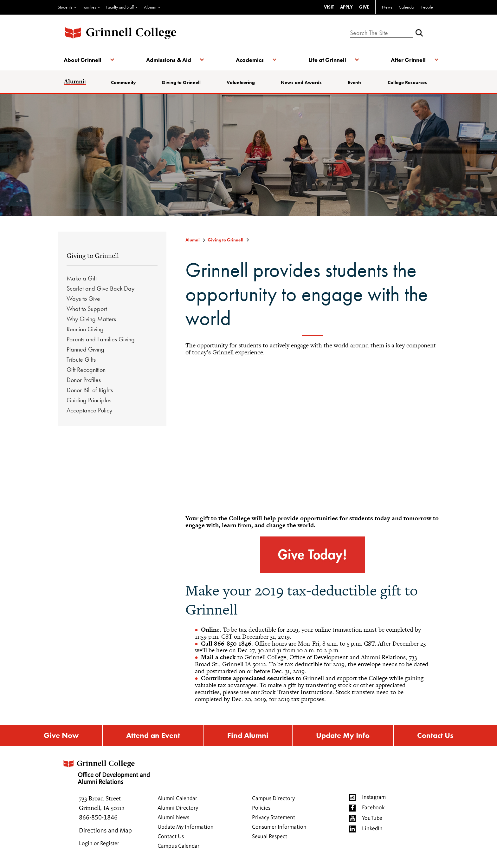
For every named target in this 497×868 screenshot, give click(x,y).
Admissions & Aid (169, 60)
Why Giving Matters (91, 319)
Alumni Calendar (177, 799)
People (427, 7)
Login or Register (99, 844)
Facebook (373, 808)
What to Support (87, 309)
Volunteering (241, 82)
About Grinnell (83, 60)
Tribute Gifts (81, 359)
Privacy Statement (274, 818)
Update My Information (186, 827)
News (387, 7)
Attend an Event (153, 736)
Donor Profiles (84, 380)
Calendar (407, 7)
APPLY (346, 7)
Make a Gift (82, 278)
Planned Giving (85, 349)
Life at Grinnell (327, 60)
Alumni (150, 7)
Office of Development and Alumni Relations (107, 771)
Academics (250, 60)
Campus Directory (273, 799)
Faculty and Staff (120, 7)
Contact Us (435, 736)
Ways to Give (83, 299)
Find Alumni (248, 736)
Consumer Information (279, 827)
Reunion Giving (85, 329)
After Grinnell (408, 60)
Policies (261, 808)
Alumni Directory (178, 808)
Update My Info (343, 736)
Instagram (374, 798)
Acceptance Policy (89, 410)
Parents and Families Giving (101, 339)
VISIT (329, 7)
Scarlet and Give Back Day (100, 288)
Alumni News (173, 818)
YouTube (372, 819)
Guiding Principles (89, 400)
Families (89, 7)
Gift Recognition (86, 370)
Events (355, 82)
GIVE (364, 7)
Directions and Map (105, 831)
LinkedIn (372, 829)
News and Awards (301, 82)
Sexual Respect (270, 837)
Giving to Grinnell (181, 82)
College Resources (407, 82)
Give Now (61, 736)
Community (124, 82)
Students (65, 7)
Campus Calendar (178, 846)
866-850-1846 (98, 818)
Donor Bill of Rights (90, 390)
